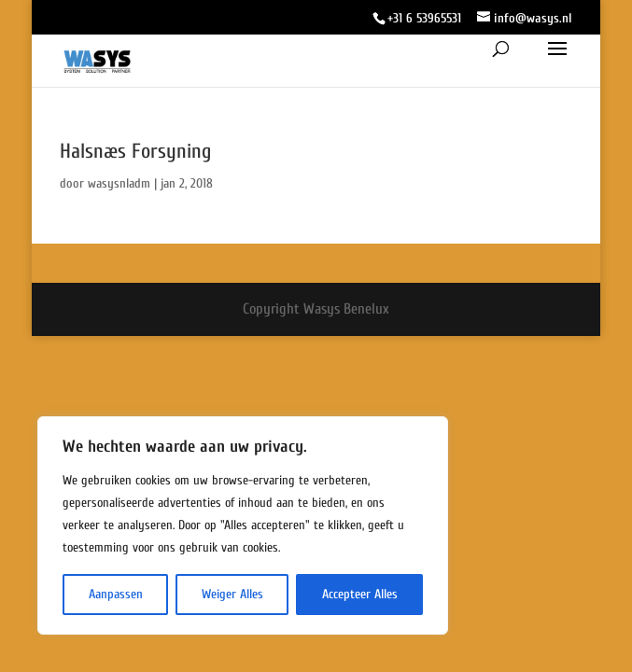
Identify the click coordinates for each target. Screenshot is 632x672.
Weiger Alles (232, 594)
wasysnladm (119, 183)
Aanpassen (116, 594)
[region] (243, 525)
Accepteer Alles (360, 594)
